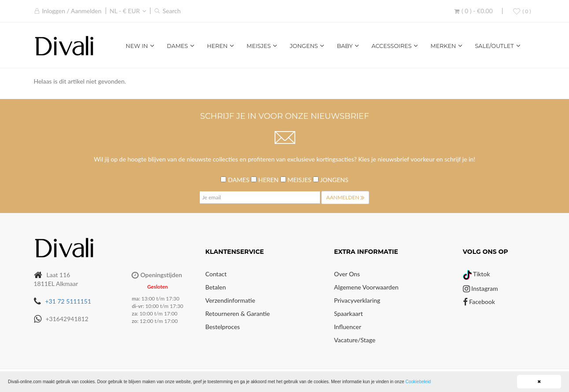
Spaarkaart (348, 313)
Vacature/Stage (355, 340)
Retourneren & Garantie (238, 313)
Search (171, 11)
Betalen (216, 287)
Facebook (479, 302)
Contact (216, 274)
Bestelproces (223, 327)
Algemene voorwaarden (366, 287)
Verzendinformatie (230, 300)
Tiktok (477, 274)
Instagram (481, 288)
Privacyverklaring (357, 300)
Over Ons (347, 274)
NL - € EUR (125, 11)
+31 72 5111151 (68, 301)
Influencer (348, 327)
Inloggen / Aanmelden (72, 11)
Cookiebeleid (418, 382)
